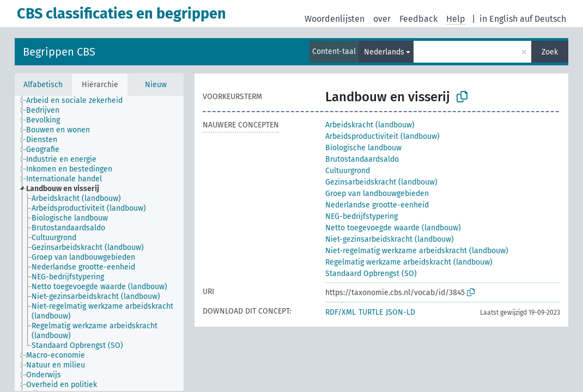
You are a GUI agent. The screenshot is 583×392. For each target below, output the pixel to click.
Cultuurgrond (348, 171)
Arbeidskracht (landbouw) (370, 125)
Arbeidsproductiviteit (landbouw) (382, 136)
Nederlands (384, 52)
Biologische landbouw (363, 148)
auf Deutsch (543, 19)
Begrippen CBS (59, 52)
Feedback (418, 19)
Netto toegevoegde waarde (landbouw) (393, 228)
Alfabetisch (43, 85)
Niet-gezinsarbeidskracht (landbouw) (390, 239)
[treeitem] (79, 101)
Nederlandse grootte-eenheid (377, 205)
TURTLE (371, 312)
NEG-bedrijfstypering (362, 216)
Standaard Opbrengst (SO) (371, 274)
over (382, 19)
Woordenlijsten (335, 19)
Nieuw (156, 85)
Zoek (550, 52)
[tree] (99, 243)
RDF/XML (341, 312)
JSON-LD (400, 312)
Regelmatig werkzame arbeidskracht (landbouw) (409, 262)
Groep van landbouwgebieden (377, 194)
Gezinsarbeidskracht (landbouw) (381, 182)
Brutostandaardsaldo (362, 159)
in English (499, 19)
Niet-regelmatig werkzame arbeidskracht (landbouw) (417, 251)
